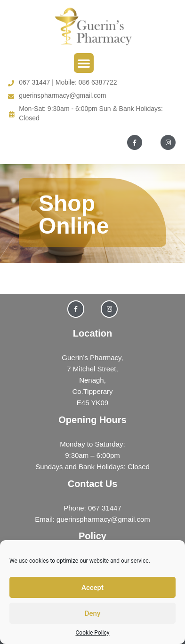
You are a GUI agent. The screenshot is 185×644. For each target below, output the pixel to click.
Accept (92, 588)
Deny (93, 613)
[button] (84, 63)
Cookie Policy (93, 633)
